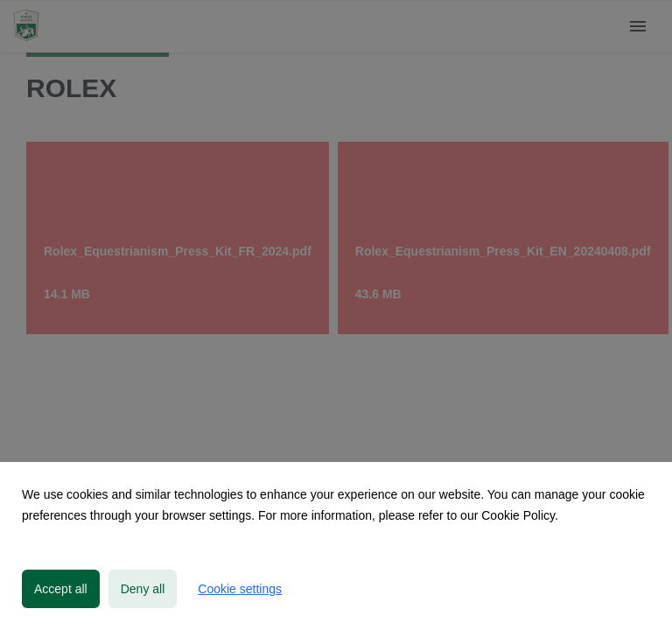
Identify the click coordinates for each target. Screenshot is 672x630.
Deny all (143, 589)
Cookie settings (240, 589)
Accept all (61, 589)
